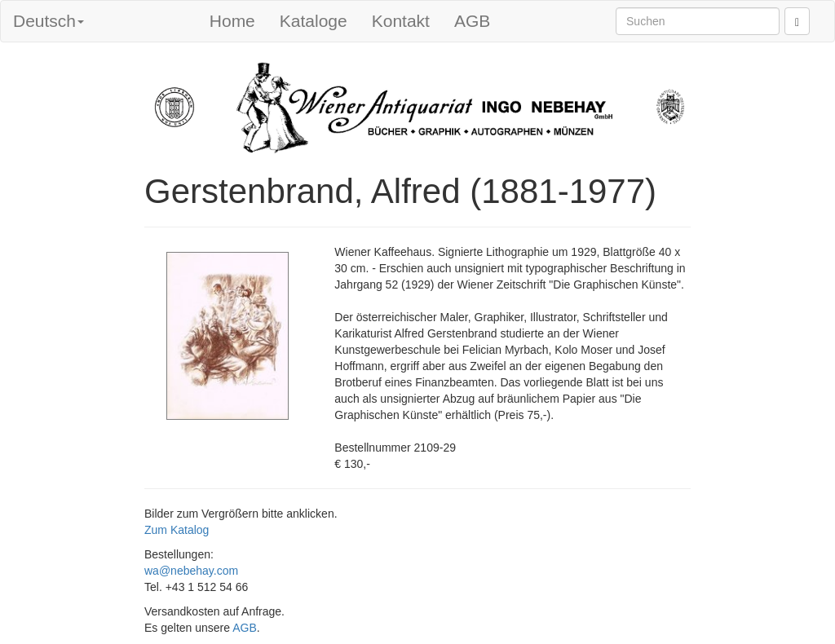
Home (232, 21)
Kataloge (314, 21)
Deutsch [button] (49, 21)
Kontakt (401, 21)
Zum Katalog (177, 530)
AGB (472, 21)
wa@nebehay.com (191, 571)
